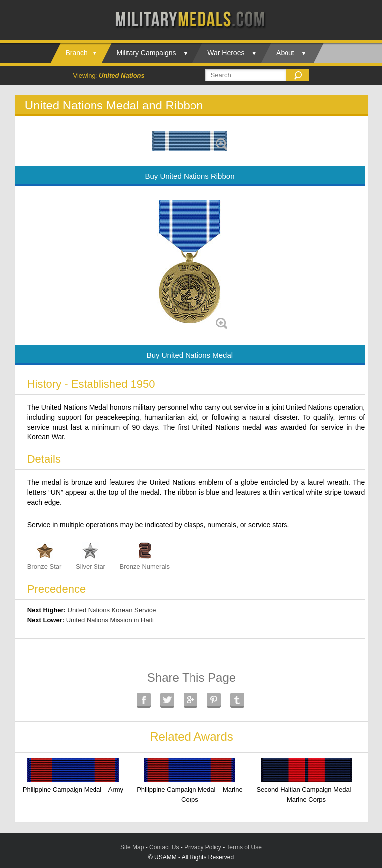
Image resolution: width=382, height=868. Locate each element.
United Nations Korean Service (112, 610)
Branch (77, 53)
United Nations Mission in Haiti (110, 620)
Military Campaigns (146, 53)
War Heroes (226, 53)
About (285, 53)
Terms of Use (244, 847)
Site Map (132, 847)
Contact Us (164, 847)
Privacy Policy (203, 847)
